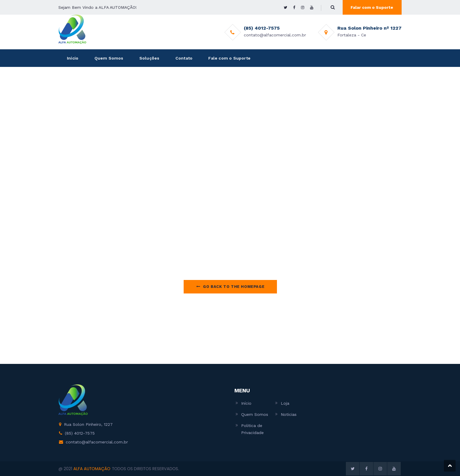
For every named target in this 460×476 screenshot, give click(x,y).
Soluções (149, 58)
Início (73, 58)
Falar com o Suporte (372, 7)
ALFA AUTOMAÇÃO (92, 469)
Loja (285, 403)
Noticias (289, 414)
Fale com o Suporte (229, 58)
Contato (184, 58)
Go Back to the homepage (230, 287)
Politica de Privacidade (252, 429)
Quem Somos (109, 58)
